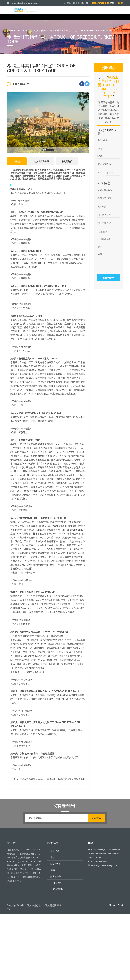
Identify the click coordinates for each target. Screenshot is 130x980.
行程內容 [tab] (17, 162)
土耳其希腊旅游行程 (42, 30)
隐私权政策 (56, 877)
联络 (53, 858)
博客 (53, 871)
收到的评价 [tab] (67, 162)
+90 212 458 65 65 (80, 3)
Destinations (22, 30)
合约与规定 (56, 883)
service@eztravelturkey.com (24, 3)
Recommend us (103, 3)
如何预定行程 (57, 890)
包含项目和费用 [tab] (41, 162)
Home (10, 30)
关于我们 (55, 852)
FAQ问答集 (56, 864)
